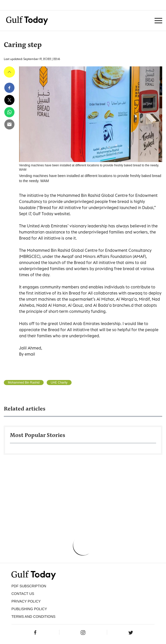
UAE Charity (59, 383)
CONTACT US (23, 594)
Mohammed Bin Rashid (24, 383)
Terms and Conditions (33, 617)
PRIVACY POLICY (26, 601)
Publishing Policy (29, 609)
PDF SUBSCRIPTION (29, 586)
